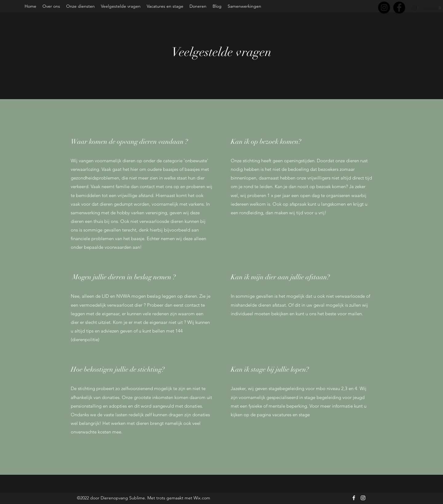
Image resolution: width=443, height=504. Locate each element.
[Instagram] (384, 8)
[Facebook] (399, 8)
